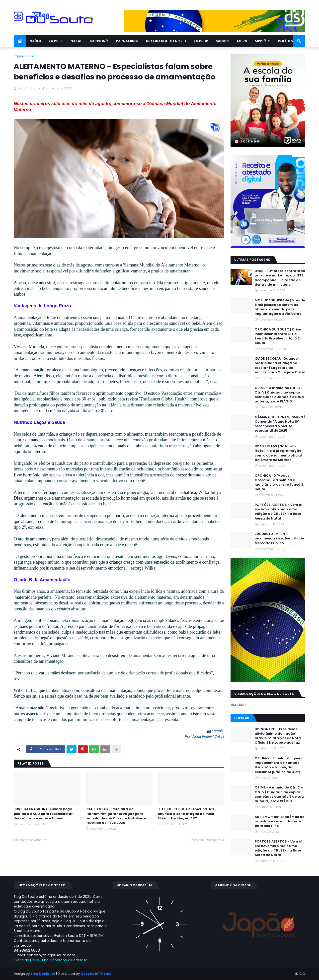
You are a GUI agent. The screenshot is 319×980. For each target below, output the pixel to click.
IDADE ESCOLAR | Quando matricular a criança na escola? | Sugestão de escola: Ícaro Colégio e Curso (280, 365)
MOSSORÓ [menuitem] (99, 41)
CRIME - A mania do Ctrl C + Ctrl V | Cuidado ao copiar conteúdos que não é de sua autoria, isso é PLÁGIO (279, 395)
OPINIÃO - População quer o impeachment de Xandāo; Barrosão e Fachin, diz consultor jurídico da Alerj (279, 765)
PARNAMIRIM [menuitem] (127, 41)
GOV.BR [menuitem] (201, 41)
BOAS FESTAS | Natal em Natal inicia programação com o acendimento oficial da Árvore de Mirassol (278, 453)
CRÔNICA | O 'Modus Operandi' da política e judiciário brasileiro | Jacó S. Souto (279, 483)
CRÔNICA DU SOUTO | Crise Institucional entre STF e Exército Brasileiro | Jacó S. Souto (278, 336)
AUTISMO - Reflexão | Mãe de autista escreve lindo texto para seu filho (279, 821)
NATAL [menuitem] (76, 41)
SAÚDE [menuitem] (36, 41)
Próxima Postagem (206, 840)
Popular (242, 718)
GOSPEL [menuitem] (56, 41)
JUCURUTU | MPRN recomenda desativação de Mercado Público (279, 538)
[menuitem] (20, 41)
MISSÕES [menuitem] (263, 41)
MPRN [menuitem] (242, 41)
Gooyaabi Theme (96, 974)
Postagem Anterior (32, 840)
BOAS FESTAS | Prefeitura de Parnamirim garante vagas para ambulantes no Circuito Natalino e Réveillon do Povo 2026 (116, 816)
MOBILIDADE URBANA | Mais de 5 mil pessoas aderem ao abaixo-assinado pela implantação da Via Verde (280, 307)
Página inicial (24, 56)
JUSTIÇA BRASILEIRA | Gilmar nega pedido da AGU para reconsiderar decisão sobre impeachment (43, 814)
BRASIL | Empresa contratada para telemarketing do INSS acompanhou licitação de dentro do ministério (280, 278)
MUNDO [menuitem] (223, 41)
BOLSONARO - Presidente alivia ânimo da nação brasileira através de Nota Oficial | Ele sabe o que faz (278, 736)
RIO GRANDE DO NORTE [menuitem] (166, 41)
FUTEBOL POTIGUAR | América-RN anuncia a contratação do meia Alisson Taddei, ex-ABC (186, 814)
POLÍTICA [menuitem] (286, 41)
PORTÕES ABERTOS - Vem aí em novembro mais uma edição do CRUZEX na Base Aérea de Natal (279, 512)
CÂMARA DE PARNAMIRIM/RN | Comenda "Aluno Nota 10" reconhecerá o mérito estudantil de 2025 (280, 424)
